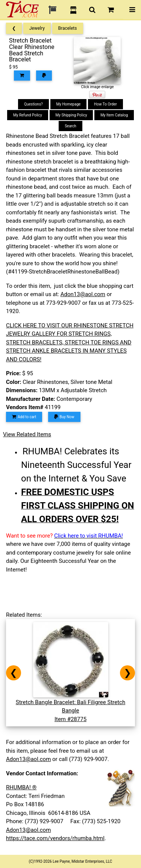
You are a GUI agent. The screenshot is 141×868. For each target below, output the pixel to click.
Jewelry (37, 28)
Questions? (33, 104)
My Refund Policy (28, 115)
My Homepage (69, 104)
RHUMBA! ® (21, 787)
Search (70, 126)
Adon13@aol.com (83, 294)
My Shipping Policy (71, 115)
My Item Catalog (114, 115)
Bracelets (68, 28)
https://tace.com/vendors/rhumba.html (55, 838)
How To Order (105, 104)
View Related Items (27, 434)
